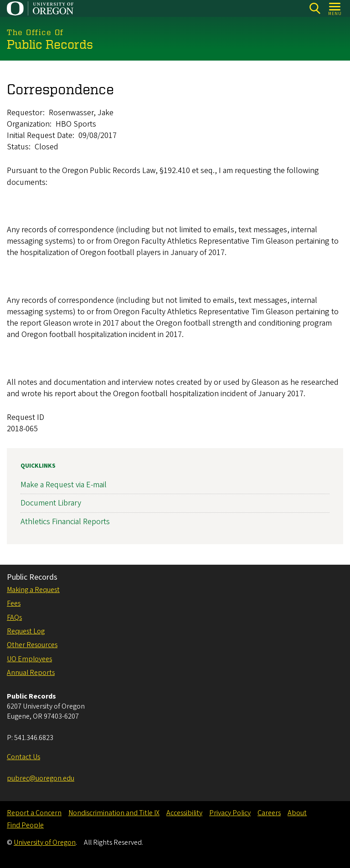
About (297, 813)
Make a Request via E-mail (64, 485)
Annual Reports (31, 673)
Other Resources (32, 645)
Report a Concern (34, 813)
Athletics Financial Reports (65, 522)
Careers (269, 813)
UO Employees (29, 659)
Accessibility (184, 813)
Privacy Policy (230, 813)
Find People (25, 825)
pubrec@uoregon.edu (41, 778)
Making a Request (33, 590)
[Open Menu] (335, 8)
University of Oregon (45, 842)
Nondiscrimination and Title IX (114, 813)
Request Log (26, 631)
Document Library (51, 503)
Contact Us (23, 757)
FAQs (14, 618)
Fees (14, 603)
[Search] (315, 8)
